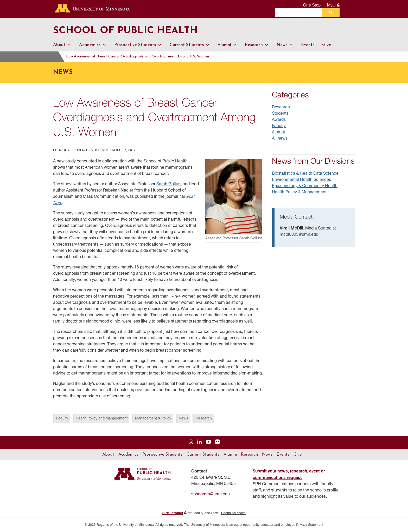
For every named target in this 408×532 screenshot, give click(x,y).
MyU (333, 5)
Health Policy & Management (299, 192)
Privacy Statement (310, 525)
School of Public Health (129, 31)
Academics (93, 45)
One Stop (312, 5)
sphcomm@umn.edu (211, 494)
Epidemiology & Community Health (305, 186)
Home (59, 57)
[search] (300, 12)
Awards (279, 120)
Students (280, 114)
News (285, 45)
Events (308, 45)
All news (280, 139)
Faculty (62, 418)
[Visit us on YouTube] (208, 442)
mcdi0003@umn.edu (299, 235)
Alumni (227, 45)
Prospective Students (138, 45)
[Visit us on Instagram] (191, 442)
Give (327, 45)
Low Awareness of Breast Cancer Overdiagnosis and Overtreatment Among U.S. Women (147, 57)
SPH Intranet (173, 513)
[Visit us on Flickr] (217, 442)
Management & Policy (153, 418)
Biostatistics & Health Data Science (305, 174)
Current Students (190, 45)
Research (257, 45)
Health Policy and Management (102, 418)
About (62, 45)
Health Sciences (233, 513)
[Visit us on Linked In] (199, 442)
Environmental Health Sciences (301, 180)
